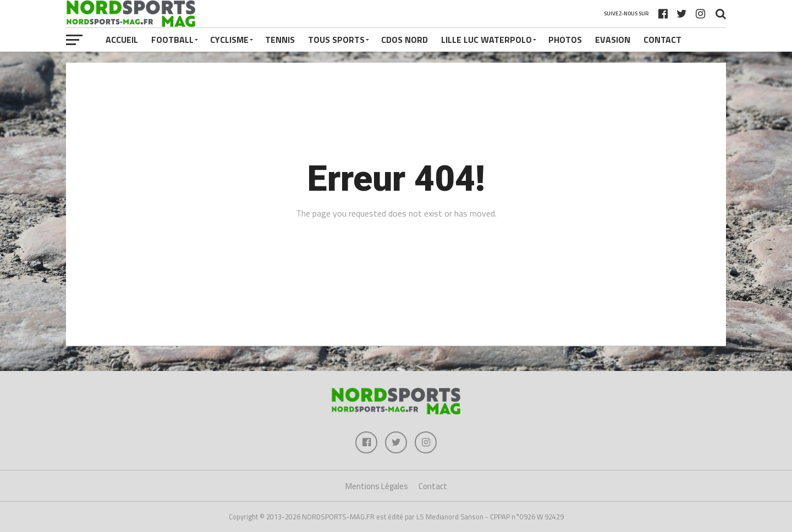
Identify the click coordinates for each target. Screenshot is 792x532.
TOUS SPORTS (336, 40)
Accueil (122, 40)
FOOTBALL (172, 40)
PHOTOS (565, 40)
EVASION (613, 40)
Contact (662, 40)
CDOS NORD (405, 40)
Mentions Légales (377, 486)
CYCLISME (229, 40)
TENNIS (280, 40)
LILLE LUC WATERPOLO (486, 40)
